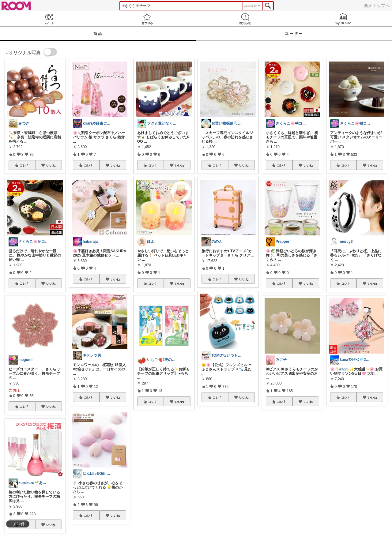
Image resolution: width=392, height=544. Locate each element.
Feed (49, 19)
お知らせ (245, 19)
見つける (147, 19)
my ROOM (343, 19)
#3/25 (344, 369)
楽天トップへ (377, 6)
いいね (51, 165)
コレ (24, 165)
